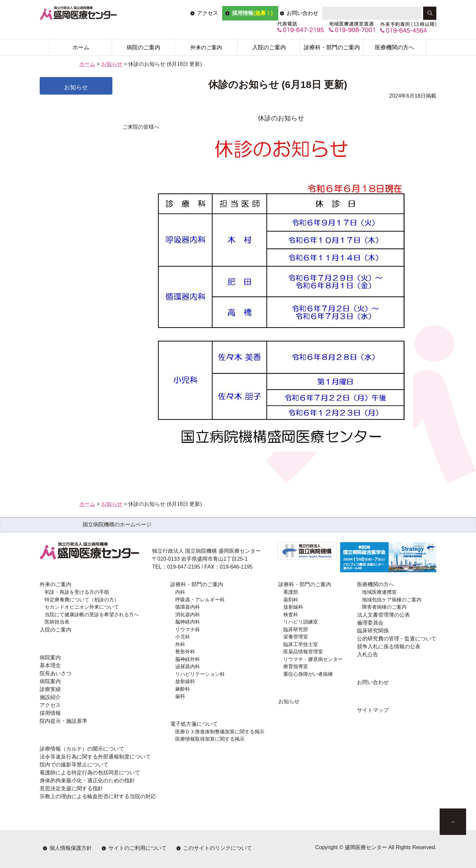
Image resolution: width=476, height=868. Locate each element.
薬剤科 (291, 600)
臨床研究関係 (373, 631)
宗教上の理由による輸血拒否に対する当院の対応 (98, 796)
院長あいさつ (56, 673)
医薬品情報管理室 (303, 651)
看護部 (291, 592)
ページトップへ (453, 822)
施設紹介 (50, 697)
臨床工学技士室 (301, 644)
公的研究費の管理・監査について (397, 639)
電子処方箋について (194, 724)
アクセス (208, 13)
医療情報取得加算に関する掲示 (210, 739)
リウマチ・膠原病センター (313, 659)
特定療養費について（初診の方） (82, 600)
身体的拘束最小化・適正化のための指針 (87, 781)
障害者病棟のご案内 (384, 607)
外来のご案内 (206, 47)
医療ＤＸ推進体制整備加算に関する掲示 (220, 732)
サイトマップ (373, 710)
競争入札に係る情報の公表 (389, 647)
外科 (180, 644)
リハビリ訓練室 (301, 622)
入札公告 (368, 654)
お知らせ (112, 64)
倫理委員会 (370, 623)
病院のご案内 (143, 47)
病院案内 (50, 657)
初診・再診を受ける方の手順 (77, 592)
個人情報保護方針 (71, 848)
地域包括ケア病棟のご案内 (392, 600)
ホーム (81, 47)
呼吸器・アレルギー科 (200, 600)
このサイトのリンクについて (218, 848)
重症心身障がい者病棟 (308, 674)
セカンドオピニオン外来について (82, 607)
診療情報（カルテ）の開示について (82, 749)
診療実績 (50, 689)
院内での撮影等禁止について (74, 765)
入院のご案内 (269, 47)
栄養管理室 (296, 637)
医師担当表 (57, 622)
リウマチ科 (188, 629)
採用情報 (252, 13)
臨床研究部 (296, 629)
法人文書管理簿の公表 (383, 615)
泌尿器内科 (188, 666)
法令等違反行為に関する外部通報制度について (95, 757)
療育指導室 (296, 666)
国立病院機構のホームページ (117, 524)
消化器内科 (188, 614)
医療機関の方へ (395, 47)
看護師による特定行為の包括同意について (90, 773)
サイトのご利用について (138, 848)
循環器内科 (188, 607)
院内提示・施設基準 (63, 721)
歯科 (180, 696)
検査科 (291, 614)
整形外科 (185, 651)
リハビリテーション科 (200, 674)
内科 (180, 592)
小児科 (183, 637)
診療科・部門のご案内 (332, 47)
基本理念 (50, 665)
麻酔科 (183, 689)
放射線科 (185, 681)
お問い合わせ (302, 13)
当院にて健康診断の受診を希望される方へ (92, 614)
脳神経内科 (188, 622)
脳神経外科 (188, 659)
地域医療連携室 (379, 592)
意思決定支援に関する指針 (71, 788)
